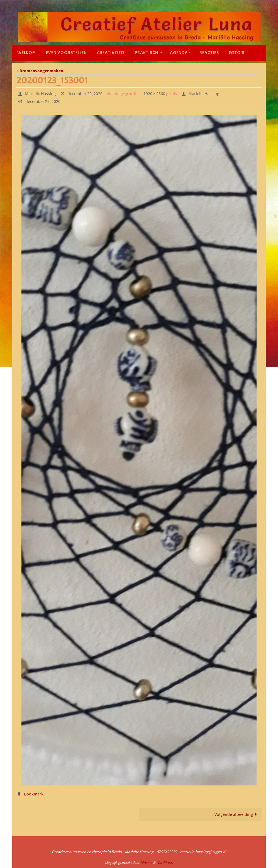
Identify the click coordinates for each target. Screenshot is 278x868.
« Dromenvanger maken (40, 71)
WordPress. (165, 863)
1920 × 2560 (154, 93)
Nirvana (146, 863)
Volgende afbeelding (237, 814)
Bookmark (34, 794)
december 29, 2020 (85, 93)
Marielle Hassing (40, 93)
